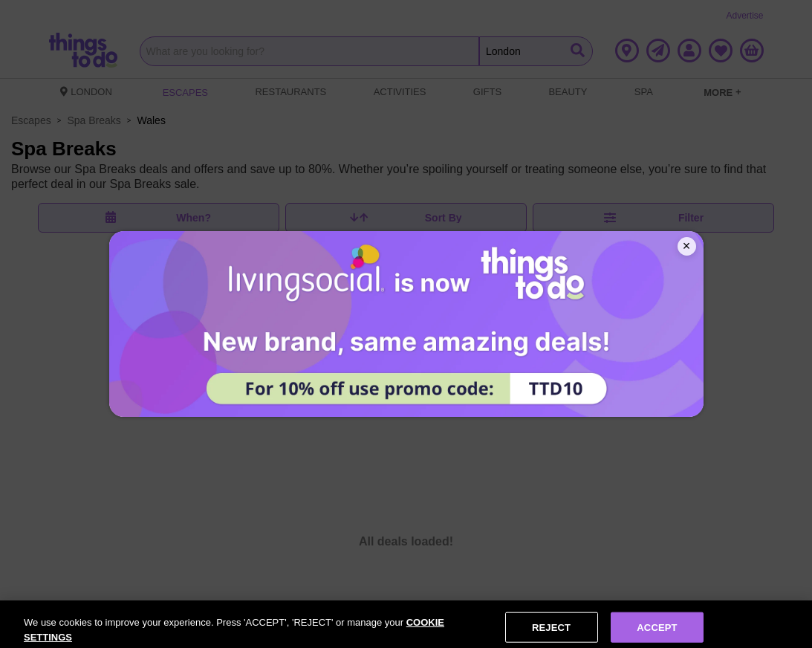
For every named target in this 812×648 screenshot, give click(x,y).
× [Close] (687, 246)
